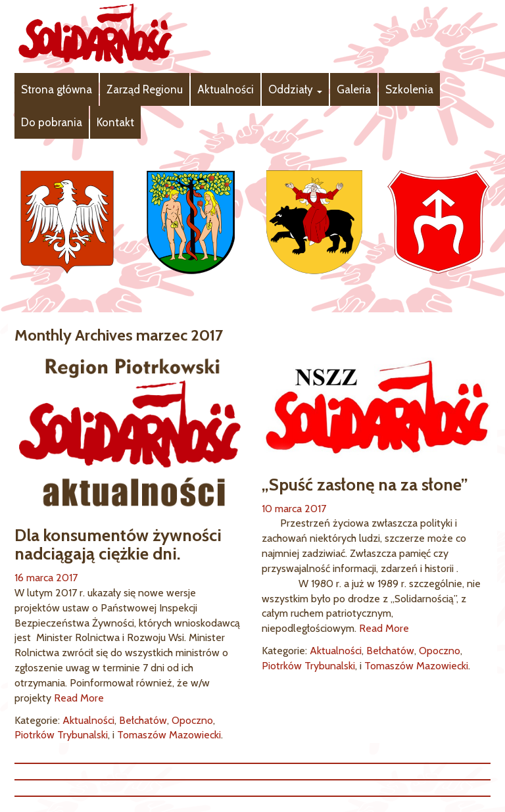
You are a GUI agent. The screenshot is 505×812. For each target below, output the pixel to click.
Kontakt (115, 122)
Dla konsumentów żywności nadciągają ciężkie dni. (118, 545)
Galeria (354, 89)
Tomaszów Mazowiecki (169, 735)
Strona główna (57, 89)
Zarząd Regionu (145, 89)
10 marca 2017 (294, 509)
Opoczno (192, 720)
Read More (79, 698)
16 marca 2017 (46, 578)
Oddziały (295, 89)
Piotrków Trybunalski (61, 735)
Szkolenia (409, 89)
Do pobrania (52, 122)
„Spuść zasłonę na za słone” (365, 485)
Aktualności (226, 89)
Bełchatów (143, 720)
